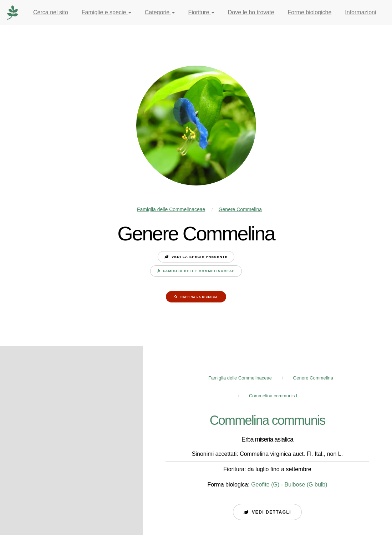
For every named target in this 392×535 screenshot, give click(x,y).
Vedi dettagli (271, 512)
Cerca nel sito (51, 12)
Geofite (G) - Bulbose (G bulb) (289, 485)
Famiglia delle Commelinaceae (171, 209)
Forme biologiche (310, 12)
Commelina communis (268, 420)
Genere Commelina (240, 209)
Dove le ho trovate (251, 12)
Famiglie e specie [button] (106, 12)
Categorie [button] (160, 12)
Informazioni (360, 12)
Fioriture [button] (201, 12)
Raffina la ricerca (199, 297)
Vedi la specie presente (200, 257)
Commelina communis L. (274, 396)
